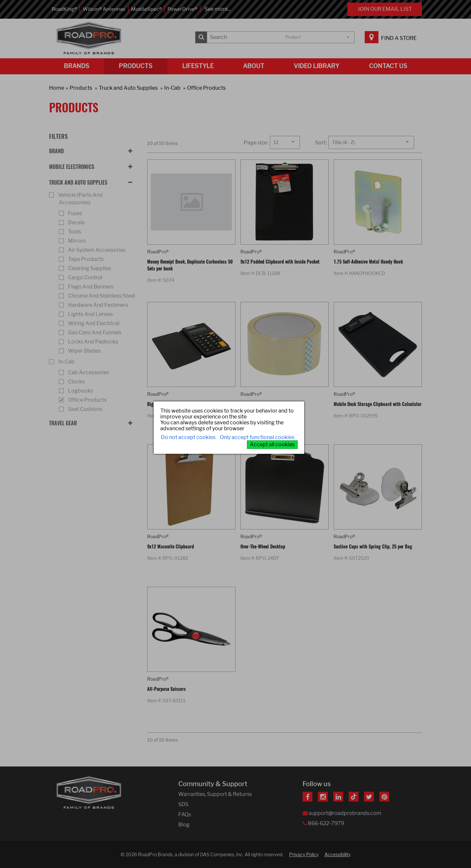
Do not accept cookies (188, 437)
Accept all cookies (272, 444)
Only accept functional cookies (257, 437)
